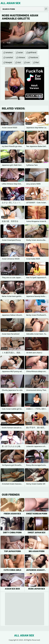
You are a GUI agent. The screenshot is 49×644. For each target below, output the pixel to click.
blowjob (9, 62)
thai (37, 62)
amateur (9, 52)
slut (19, 62)
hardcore (34, 57)
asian (21, 52)
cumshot (9, 57)
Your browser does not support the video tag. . (24, 36)
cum (28, 62)
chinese (22, 57)
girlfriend (32, 52)
